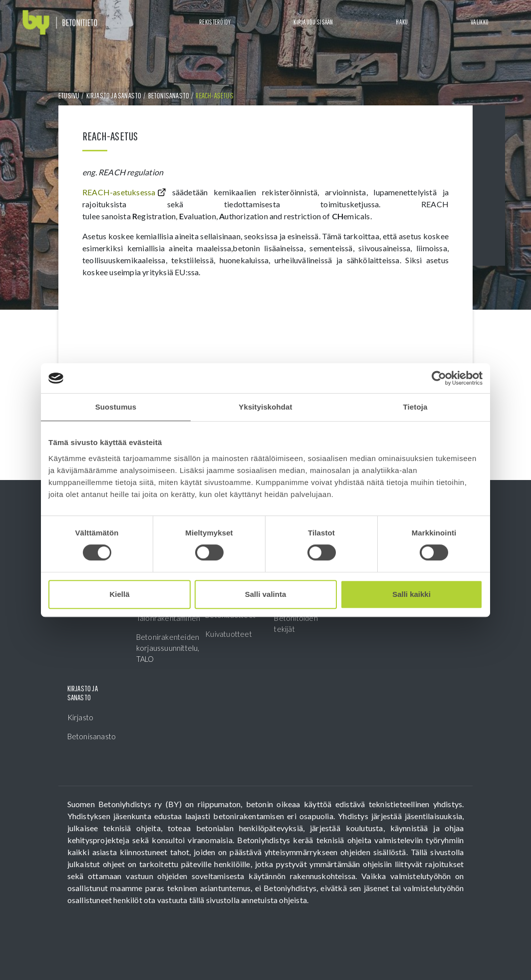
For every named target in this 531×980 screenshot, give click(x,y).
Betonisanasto (169, 95)
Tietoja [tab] (415, 407)
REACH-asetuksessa (119, 192)
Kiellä (119, 594)
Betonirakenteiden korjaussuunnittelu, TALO (162, 648)
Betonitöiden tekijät (296, 623)
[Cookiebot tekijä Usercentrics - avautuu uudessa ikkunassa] (439, 378)
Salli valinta (266, 594)
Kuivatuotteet (229, 634)
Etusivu (69, 95)
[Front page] (60, 23)
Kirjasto (81, 717)
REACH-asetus (214, 95)
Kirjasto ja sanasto (114, 95)
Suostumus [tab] (116, 407)
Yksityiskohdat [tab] (265, 407)
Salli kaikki (411, 594)
